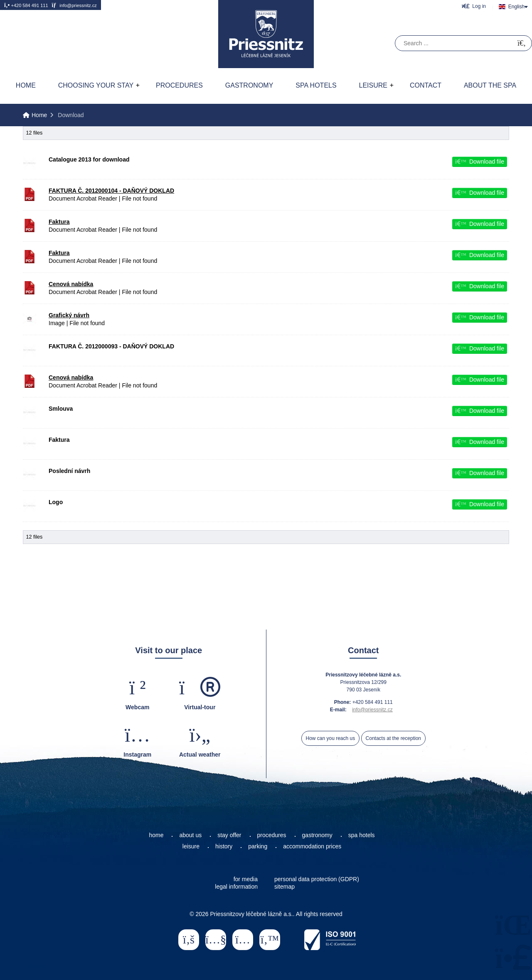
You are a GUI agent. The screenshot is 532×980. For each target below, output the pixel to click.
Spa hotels (316, 85)
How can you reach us (331, 738)
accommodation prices (312, 846)
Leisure (373, 85)
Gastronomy (249, 85)
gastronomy (317, 835)
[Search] (522, 43)
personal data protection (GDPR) (317, 879)
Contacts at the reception (393, 738)
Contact (426, 85)
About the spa (490, 85)
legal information (236, 887)
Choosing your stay (96, 85)
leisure (191, 846)
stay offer (229, 835)
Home (266, 34)
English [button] (516, 7)
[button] (474, 6)
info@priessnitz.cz (74, 5)
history (224, 846)
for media (246, 879)
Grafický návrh (69, 315)
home (156, 835)
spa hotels (362, 835)
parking (258, 846)
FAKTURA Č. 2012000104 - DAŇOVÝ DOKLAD (111, 191)
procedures (272, 835)
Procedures (179, 85)
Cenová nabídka (71, 284)
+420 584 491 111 (26, 5)
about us (190, 835)
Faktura (59, 222)
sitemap (284, 887)
